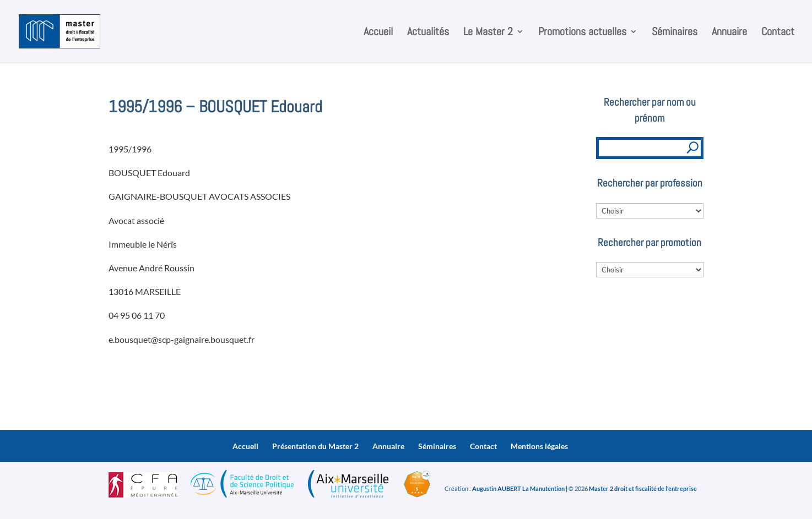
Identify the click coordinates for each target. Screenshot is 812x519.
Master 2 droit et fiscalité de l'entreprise (643, 488)
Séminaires (675, 33)
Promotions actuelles (582, 33)
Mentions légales (539, 446)
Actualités (428, 33)
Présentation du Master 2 (315, 446)
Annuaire (729, 33)
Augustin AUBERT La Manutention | (520, 488)
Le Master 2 (488, 33)
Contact (778, 33)
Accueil (378, 33)
